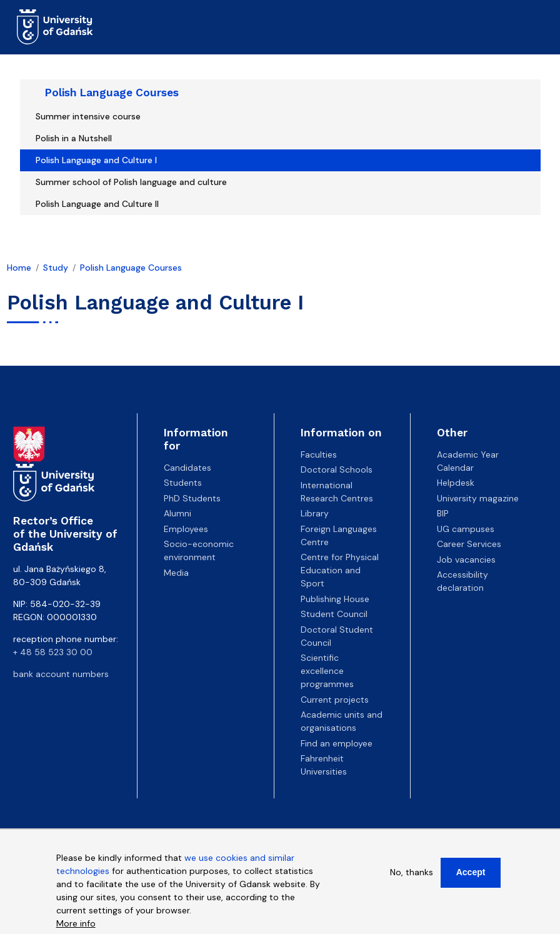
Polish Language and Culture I (96, 160)
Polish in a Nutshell (74, 138)
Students (183, 483)
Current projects (335, 700)
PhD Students (192, 498)
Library (315, 513)
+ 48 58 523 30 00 (53, 652)
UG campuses (466, 529)
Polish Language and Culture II (97, 204)
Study (56, 268)
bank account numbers (61, 674)
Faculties (319, 454)
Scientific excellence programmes (327, 671)
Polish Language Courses (112, 93)
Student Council (334, 614)
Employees (186, 529)
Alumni (177, 513)
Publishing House (335, 599)
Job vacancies (466, 560)
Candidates (187, 468)
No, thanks (412, 878)
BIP (443, 513)
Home (19, 268)
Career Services (469, 544)
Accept (471, 878)
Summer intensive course (88, 116)
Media (176, 573)
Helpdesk (456, 483)
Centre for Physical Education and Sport (340, 570)
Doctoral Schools (337, 470)
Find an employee (337, 743)
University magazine (478, 498)
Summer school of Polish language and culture (131, 182)
